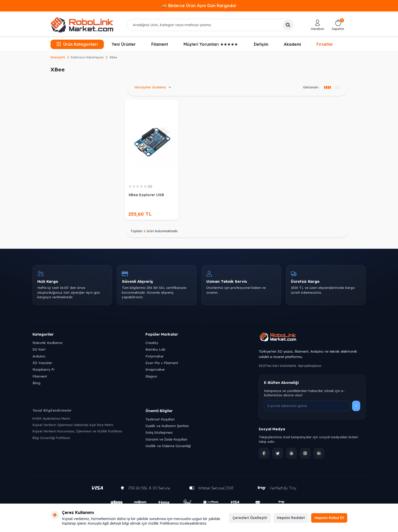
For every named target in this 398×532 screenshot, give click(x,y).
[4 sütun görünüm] (337, 87)
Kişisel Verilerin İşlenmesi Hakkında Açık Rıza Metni (73, 425)
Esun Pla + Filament (162, 363)
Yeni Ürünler (124, 44)
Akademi (292, 44)
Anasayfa (58, 57)
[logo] (82, 25)
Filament (160, 44)
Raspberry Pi (43, 369)
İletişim (261, 44)
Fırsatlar (325, 44)
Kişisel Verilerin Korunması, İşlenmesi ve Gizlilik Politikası (77, 431)
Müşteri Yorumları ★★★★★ (211, 44)
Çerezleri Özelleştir (250, 518)
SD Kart (39, 349)
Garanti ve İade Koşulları (166, 439)
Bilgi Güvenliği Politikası (51, 438)
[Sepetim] (338, 25)
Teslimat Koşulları (160, 419)
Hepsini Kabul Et (329, 518)
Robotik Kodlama (47, 343)
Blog (36, 383)
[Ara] (288, 25)
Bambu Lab (155, 349)
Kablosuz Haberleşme (87, 57)
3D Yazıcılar (42, 363)
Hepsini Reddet (291, 518)
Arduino (39, 356)
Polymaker (155, 356)
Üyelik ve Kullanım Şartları (167, 426)
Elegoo (151, 376)
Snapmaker (155, 369)
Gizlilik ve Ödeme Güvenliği (168, 446)
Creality (152, 343)
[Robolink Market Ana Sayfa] (312, 338)
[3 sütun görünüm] (327, 87)
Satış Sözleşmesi (159, 432)
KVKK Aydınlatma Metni (51, 418)
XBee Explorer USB (146, 195)
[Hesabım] (318, 25)
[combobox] (211, 25)
